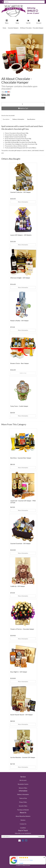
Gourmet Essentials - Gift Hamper (21, 543)
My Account (23, 780)
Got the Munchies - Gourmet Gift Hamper (23, 757)
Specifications (31, 119)
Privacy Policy (23, 802)
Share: (6, 92)
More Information (23, 202)
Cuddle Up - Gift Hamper (18, 586)
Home (4, 28)
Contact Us (23, 824)
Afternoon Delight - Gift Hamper (20, 278)
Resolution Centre (23, 784)
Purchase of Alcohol (23, 810)
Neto (29, 865)
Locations (23, 828)
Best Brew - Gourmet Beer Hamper (21, 458)
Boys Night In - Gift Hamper (19, 672)
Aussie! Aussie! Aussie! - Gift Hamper (22, 715)
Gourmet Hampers (13, 28)
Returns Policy (23, 788)
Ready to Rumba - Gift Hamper (20, 321)
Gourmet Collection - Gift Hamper (21, 192)
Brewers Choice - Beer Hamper (20, 363)
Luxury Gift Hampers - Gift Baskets (21, 235)
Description (6, 119)
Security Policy (23, 806)
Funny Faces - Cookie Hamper (19, 406)
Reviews (23, 820)
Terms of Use (23, 798)
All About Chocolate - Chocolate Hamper (32, 28)
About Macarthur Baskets (23, 816)
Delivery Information (18, 119)
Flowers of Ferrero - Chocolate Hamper (22, 629)
